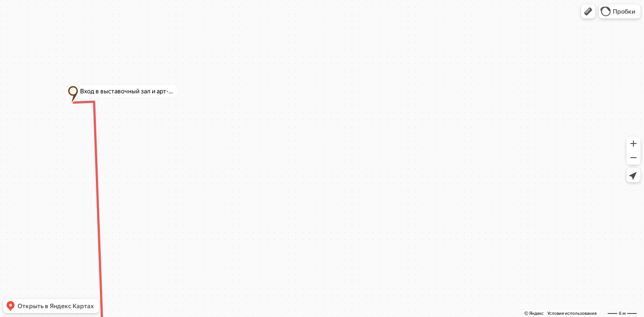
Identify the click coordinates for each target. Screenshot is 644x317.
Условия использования (572, 313)
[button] (588, 11)
